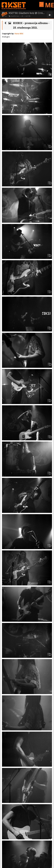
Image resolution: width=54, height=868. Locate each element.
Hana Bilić (19, 34)
